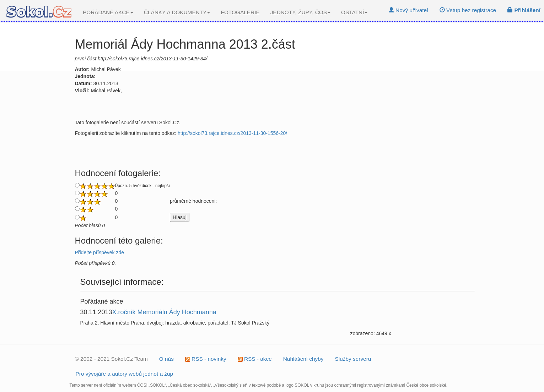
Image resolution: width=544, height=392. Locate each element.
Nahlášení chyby (303, 359)
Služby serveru (353, 359)
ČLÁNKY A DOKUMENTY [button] (177, 12)
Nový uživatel (408, 10)
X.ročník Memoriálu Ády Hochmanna (164, 312)
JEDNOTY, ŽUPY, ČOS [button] (300, 12)
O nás (166, 359)
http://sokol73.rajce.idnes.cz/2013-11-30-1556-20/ (232, 133)
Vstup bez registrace (468, 10)
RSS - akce (255, 359)
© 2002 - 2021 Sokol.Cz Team (111, 359)
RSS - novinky (206, 359)
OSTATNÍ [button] (354, 12)
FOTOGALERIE (240, 12)
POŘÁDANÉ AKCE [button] (108, 12)
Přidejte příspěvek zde (100, 252)
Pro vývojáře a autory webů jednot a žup (125, 374)
